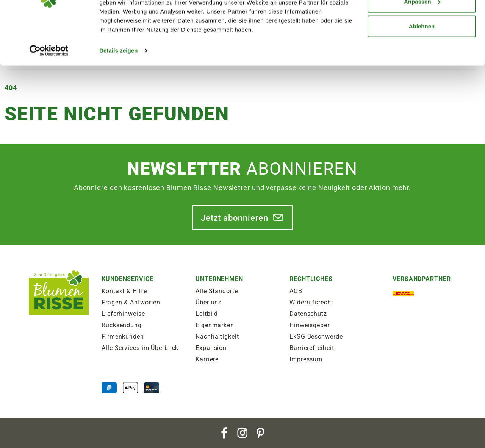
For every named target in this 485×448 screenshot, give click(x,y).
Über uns (209, 302)
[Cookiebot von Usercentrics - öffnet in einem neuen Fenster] (49, 94)
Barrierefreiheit (312, 348)
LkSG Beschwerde (316, 336)
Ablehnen (422, 69)
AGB (296, 291)
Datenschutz (308, 314)
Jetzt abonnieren (235, 218)
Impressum (306, 359)
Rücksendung (122, 325)
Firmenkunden (123, 336)
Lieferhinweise (123, 314)
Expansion (211, 348)
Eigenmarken (215, 325)
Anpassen (422, 45)
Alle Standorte (217, 291)
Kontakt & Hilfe (124, 291)
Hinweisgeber (310, 325)
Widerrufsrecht (311, 302)
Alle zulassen (422, 20)
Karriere (207, 359)
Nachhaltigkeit (217, 336)
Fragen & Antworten (131, 302)
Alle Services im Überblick (140, 348)
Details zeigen (118, 94)
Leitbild (207, 314)
